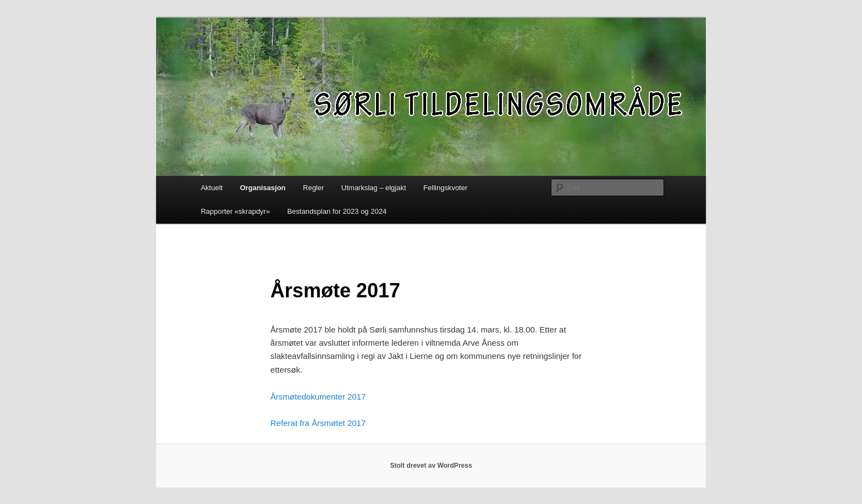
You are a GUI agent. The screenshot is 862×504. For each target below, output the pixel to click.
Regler (313, 188)
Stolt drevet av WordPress (431, 466)
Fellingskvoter (445, 188)
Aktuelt (212, 188)
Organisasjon (263, 188)
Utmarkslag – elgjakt (374, 188)
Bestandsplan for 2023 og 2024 (337, 211)
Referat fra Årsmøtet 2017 (318, 423)
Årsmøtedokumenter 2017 (318, 397)
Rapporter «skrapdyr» (235, 211)
